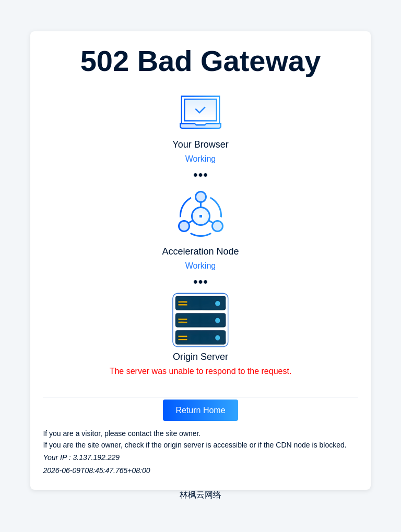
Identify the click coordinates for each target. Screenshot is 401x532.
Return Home (200, 410)
